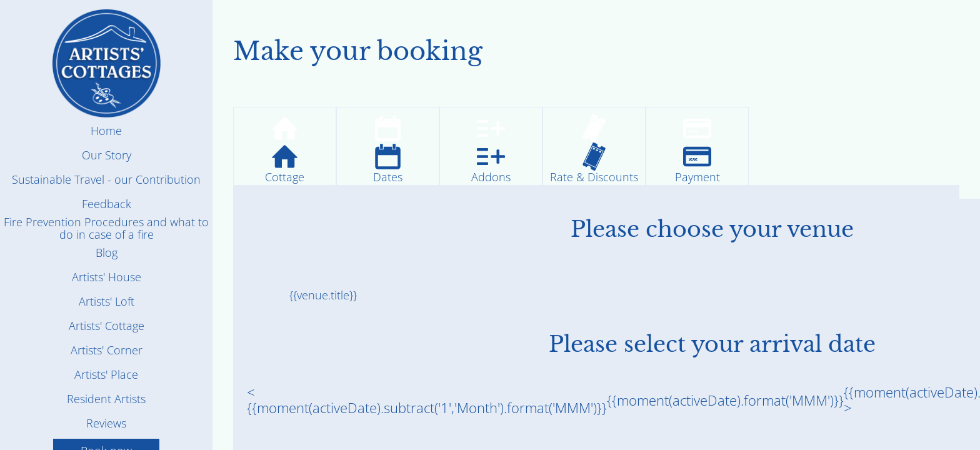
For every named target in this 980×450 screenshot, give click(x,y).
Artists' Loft (107, 301)
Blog (107, 252)
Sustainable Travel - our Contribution (106, 179)
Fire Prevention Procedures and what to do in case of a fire (106, 228)
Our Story (107, 155)
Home (106, 131)
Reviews (106, 423)
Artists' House (107, 277)
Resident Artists (106, 399)
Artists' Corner (107, 350)
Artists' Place (106, 374)
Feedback (107, 204)
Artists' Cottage (107, 326)
